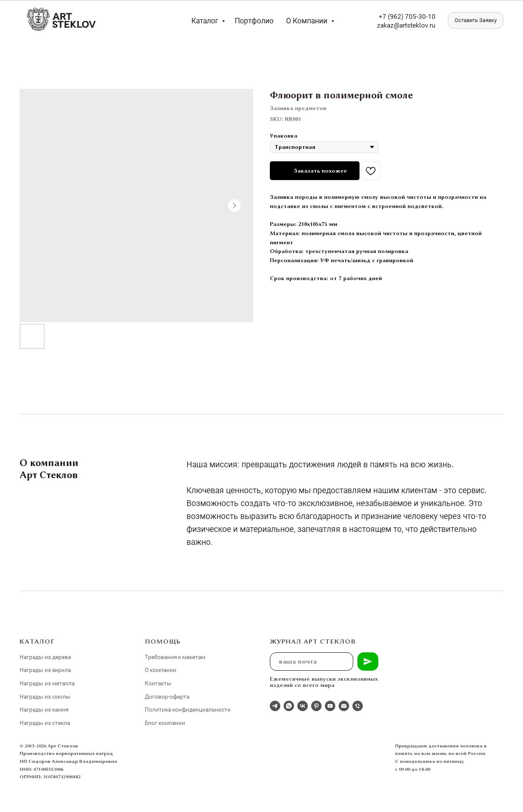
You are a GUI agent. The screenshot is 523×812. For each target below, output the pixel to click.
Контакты (158, 683)
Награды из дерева (45, 657)
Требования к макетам (175, 657)
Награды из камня (44, 709)
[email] (344, 706)
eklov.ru (424, 25)
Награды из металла (47, 683)
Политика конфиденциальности (188, 709)
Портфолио (254, 20)
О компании (308, 20)
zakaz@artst (395, 25)
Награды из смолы (45, 696)
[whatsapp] (289, 706)
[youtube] (330, 706)
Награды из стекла (45, 723)
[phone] (358, 706)
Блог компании (165, 723)
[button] (476, 20)
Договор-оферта (167, 696)
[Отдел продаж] (275, 706)
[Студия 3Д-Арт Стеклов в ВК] (303, 706)
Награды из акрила (45, 670)
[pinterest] (316, 706)
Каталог (206, 20)
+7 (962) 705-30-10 (407, 16)
